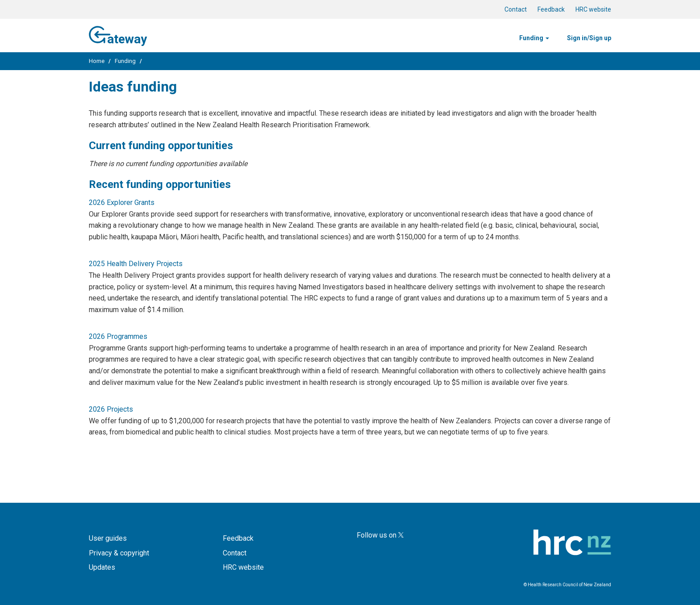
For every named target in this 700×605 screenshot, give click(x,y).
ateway (118, 34)
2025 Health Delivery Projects (136, 264)
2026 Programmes (118, 336)
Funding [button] (534, 38)
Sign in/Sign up (589, 38)
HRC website (593, 9)
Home (97, 61)
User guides (108, 538)
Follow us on (380, 535)
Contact (516, 9)
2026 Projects (111, 409)
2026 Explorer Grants (122, 202)
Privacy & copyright (119, 553)
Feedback (551, 9)
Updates (102, 567)
